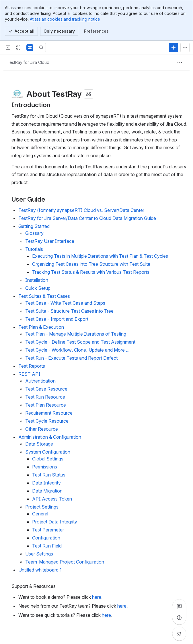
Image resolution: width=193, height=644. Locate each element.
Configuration (46, 538)
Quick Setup (38, 288)
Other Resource (42, 429)
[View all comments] (179, 606)
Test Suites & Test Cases (44, 296)
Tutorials (34, 249)
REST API (29, 374)
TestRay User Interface (50, 241)
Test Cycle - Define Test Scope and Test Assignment (80, 342)
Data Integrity (46, 483)
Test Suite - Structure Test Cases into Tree (69, 311)
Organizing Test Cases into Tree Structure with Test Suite (91, 264)
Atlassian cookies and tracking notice (65, 19)
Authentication (40, 381)
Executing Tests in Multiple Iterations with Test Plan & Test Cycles (100, 256)
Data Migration (47, 491)
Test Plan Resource (46, 405)
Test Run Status (49, 475)
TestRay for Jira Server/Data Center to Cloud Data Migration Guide (87, 218)
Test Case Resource (46, 389)
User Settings (39, 554)
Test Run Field (47, 546)
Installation (37, 280)
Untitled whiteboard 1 (40, 570)
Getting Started (34, 227)
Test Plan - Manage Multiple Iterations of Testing (76, 334)
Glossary (34, 233)
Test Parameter (48, 530)
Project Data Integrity (55, 522)
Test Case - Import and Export (57, 319)
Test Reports (32, 366)
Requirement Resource (49, 413)
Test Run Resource (45, 397)
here (97, 597)
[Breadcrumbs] (28, 62)
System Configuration (48, 452)
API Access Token (52, 499)
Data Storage (39, 444)
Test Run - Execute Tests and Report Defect (71, 358)
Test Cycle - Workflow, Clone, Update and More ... (77, 350)
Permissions (45, 467)
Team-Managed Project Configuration (65, 562)
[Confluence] (30, 48)
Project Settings (42, 507)
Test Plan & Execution (41, 327)
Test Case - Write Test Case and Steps (65, 303)
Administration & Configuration (50, 437)
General (40, 514)
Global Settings (48, 459)
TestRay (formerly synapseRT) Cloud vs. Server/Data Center (81, 210)
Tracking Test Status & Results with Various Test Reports (91, 272)
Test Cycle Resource (47, 421)
